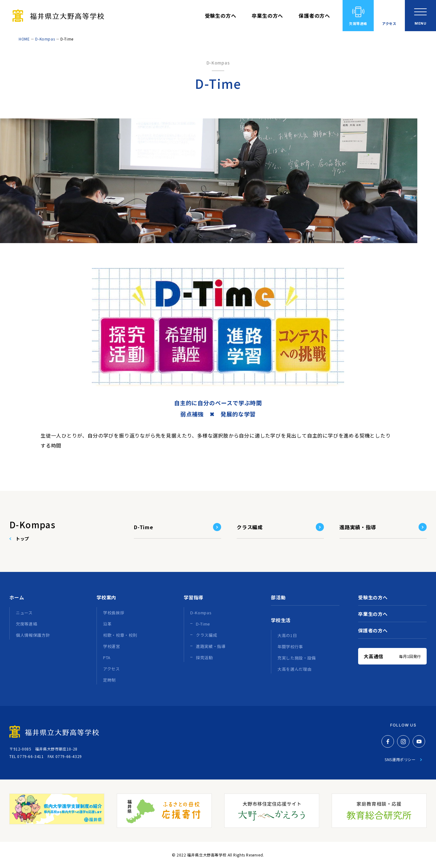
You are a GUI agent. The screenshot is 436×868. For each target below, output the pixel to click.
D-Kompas (45, 39)
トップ (22, 539)
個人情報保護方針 (33, 635)
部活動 (278, 597)
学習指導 (194, 597)
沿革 (107, 624)
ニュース (24, 613)
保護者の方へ (314, 16)
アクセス (389, 23)
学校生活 (281, 620)
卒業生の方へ (267, 16)
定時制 (109, 680)
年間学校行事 (290, 647)
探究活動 (204, 657)
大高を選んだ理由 (294, 669)
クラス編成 (250, 527)
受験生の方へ (221, 16)
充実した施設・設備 (297, 658)
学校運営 (112, 646)
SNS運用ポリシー (400, 759)
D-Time (144, 527)
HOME (24, 39)
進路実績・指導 (358, 527)
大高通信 (392, 656)
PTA (107, 657)
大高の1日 (287, 635)
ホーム (17, 597)
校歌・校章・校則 (120, 635)
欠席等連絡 (358, 23)
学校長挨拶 (114, 613)
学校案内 (106, 597)
